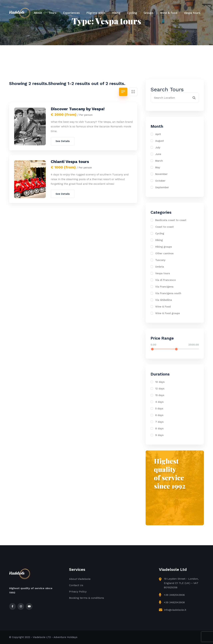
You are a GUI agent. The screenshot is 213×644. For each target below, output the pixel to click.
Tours (53, 13)
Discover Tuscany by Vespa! (78, 109)
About (38, 13)
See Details (63, 141)
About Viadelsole (80, 579)
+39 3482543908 (174, 602)
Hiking (116, 13)
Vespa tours (192, 13)
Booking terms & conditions (87, 598)
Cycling (132, 13)
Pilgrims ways (96, 13)
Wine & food (169, 13)
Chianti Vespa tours (70, 162)
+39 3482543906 (174, 595)
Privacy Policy (78, 592)
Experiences (71, 13)
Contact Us (76, 585)
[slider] (152, 349)
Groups (149, 13)
